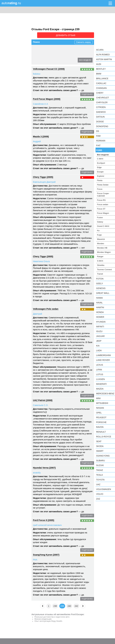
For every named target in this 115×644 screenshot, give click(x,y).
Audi (99, 64)
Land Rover (103, 360)
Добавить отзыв (77, 35)
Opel (99, 413)
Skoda (100, 446)
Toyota (100, 480)
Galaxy (100, 222)
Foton (100, 279)
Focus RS (65, 59)
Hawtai (100, 307)
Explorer (82, 49)
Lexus (100, 365)
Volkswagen (104, 489)
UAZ (98, 484)
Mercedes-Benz (105, 394)
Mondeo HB (102, 248)
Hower (100, 317)
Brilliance (102, 79)
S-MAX (100, 261)
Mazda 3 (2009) (41, 136)
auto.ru (11, 3)
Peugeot (101, 417)
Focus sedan (103, 204)
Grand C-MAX (103, 226)
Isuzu (99, 331)
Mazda (100, 389)
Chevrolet (103, 98)
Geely (100, 283)
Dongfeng (102, 126)
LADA (99, 350)
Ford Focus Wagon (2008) (47, 98)
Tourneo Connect (104, 270)
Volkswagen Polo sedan (46, 308)
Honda (100, 312)
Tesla (99, 475)
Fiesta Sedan (51, 54)
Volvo (100, 494)
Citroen (101, 107)
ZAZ (98, 499)
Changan (101, 88)
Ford (99, 150)
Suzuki (100, 465)
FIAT (98, 145)
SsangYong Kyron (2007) (46, 554)
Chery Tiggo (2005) (43, 176)
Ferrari (101, 141)
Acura (100, 50)
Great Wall (103, 293)
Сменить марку (83, 41)
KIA (98, 346)
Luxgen (100, 379)
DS (98, 131)
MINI (98, 398)
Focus (64, 54)
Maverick (101, 239)
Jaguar (100, 336)
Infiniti (100, 327)
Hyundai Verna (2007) (44, 467)
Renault (101, 432)
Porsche (101, 422)
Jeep (99, 341)
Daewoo (101, 112)
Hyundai (101, 322)
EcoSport (50, 49)
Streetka (101, 265)
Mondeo (101, 243)
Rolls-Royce (104, 437)
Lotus (100, 374)
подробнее (87, 93)
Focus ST (101, 209)
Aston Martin (104, 59)
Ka (98, 230)
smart (100, 451)
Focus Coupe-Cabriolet (46, 59)
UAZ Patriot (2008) (43, 399)
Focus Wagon (103, 213)
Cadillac (101, 83)
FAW (98, 136)
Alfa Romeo (103, 55)
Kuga (99, 235)
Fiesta (38, 54)
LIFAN (99, 370)
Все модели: (103, 155)
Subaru (100, 461)
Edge (61, 49)
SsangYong (103, 456)
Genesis (101, 288)
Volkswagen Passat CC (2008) (49, 68)
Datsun (100, 117)
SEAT (99, 441)
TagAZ (100, 470)
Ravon (100, 427)
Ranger (100, 257)
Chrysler (102, 102)
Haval (99, 303)
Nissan (100, 408)
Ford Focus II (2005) (44, 519)
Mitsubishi (102, 403)
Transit (100, 274)
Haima (99, 298)
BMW (99, 74)
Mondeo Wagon (104, 252)
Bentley (101, 69)
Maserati (101, 384)
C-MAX (38, 49)
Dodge (100, 122)
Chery (100, 93)
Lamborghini (103, 355)
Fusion (100, 217)
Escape (70, 49)
